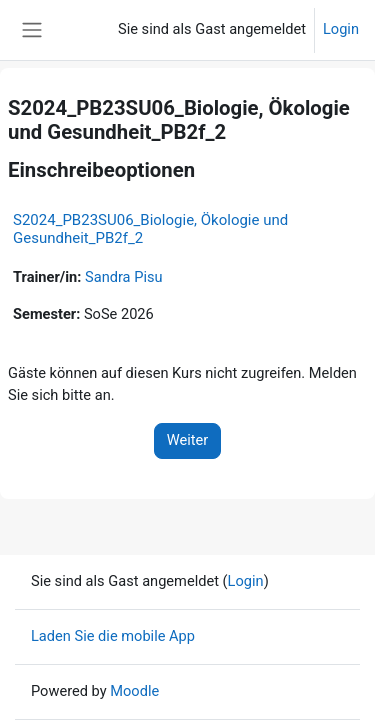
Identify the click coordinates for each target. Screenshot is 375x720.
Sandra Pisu (124, 277)
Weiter (188, 440)
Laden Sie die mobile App (113, 636)
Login (341, 29)
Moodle (134, 691)
